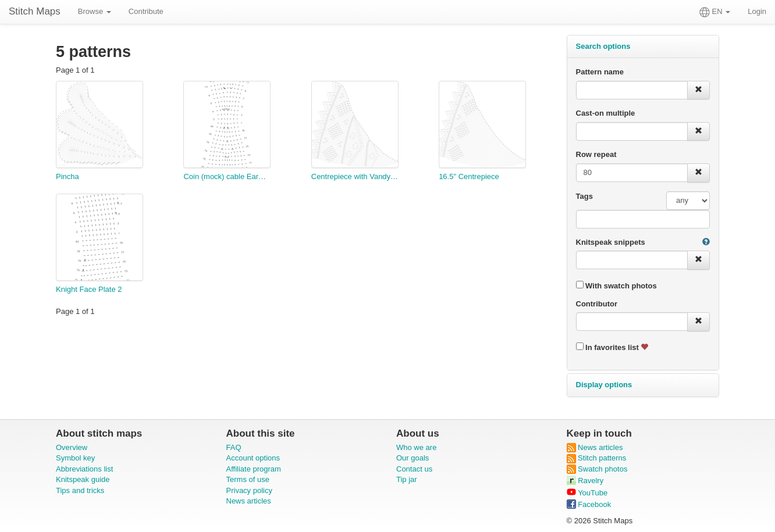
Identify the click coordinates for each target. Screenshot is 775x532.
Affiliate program (254, 469)
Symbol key (75, 458)
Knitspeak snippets (611, 242)
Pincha (67, 176)
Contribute (146, 11)
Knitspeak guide (83, 479)
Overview (72, 447)
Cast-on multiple (606, 113)
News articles (249, 501)
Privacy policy (249, 490)
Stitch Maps (35, 11)
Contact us (414, 469)
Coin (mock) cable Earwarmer (227, 176)
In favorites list (612, 347)
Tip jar (407, 479)
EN (715, 12)
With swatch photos (616, 285)
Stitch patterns (597, 458)
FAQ (234, 447)
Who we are (416, 447)
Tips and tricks (80, 490)
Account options (253, 458)
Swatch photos (597, 469)
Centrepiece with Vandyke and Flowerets (355, 176)
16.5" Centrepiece (469, 176)
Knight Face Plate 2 (89, 289)
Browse (95, 11)
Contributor (597, 304)
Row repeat (596, 154)
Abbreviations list (84, 469)
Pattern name (600, 72)
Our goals (413, 458)
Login (757, 11)
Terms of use (248, 479)
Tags (584, 196)
